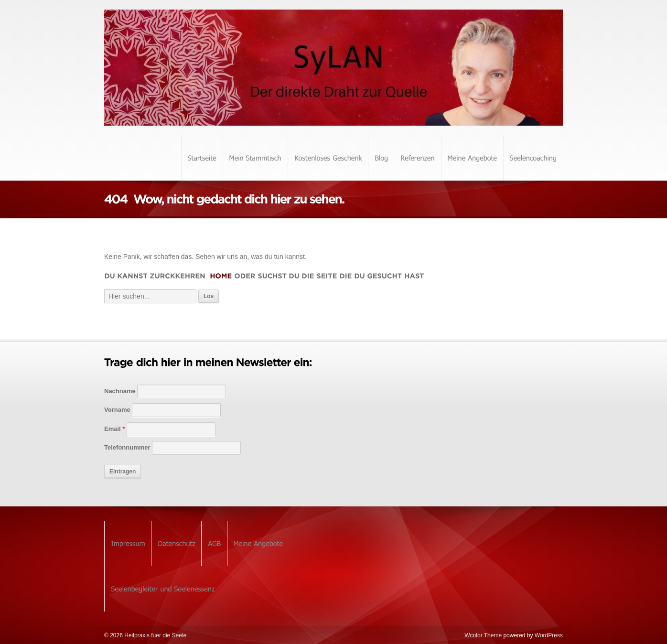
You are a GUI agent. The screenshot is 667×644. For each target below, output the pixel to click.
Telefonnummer (127, 447)
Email (114, 429)
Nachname (120, 391)
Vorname (117, 410)
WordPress (549, 635)
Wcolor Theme (483, 635)
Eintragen (123, 472)
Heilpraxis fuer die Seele (155, 635)
